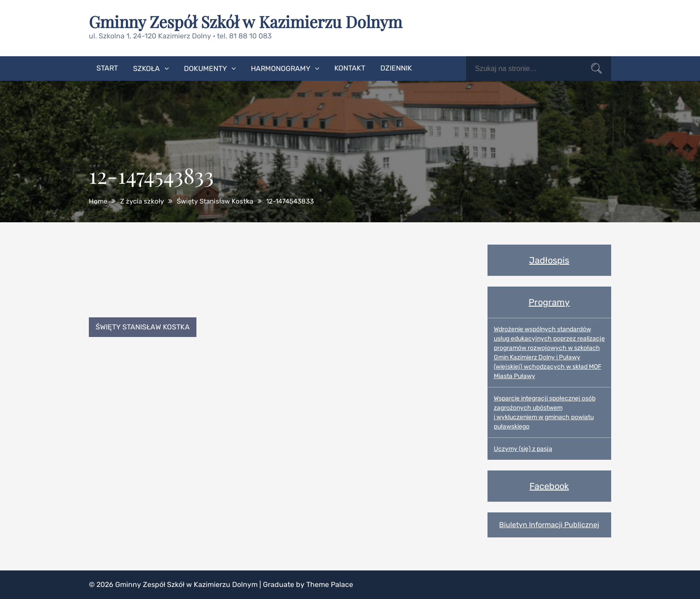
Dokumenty (205, 69)
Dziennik (396, 68)
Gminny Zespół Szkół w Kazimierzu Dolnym (246, 21)
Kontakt (350, 68)
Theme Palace (330, 584)
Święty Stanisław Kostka (143, 327)
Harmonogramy (281, 69)
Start (107, 68)
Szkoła (146, 69)
